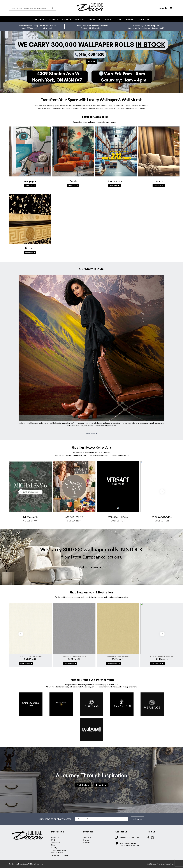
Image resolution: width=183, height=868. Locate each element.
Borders (66, 19)
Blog (53, 845)
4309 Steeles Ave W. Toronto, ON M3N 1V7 (129, 844)
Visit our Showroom (91, 567)
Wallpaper (40, 19)
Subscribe (138, 819)
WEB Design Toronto (155, 864)
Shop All (91, 61)
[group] (30, 493)
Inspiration (95, 19)
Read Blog (101, 785)
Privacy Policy (57, 853)
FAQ (53, 840)
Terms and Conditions (60, 855)
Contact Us (143, 19)
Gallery (54, 848)
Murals (54, 19)
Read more (92, 433)
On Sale (119, 19)
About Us (130, 19)
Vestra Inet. (170, 864)
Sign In (163, 8)
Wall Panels (80, 19)
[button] (162, 492)
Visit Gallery (83, 785)
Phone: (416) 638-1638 (129, 838)
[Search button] (53, 8)
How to (109, 19)
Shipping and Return (59, 850)
